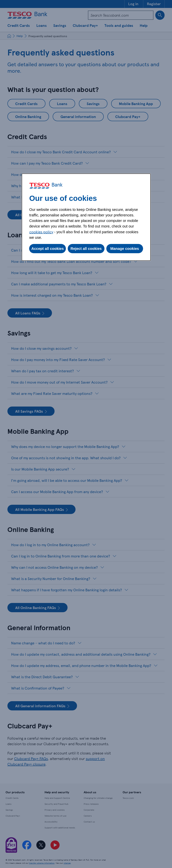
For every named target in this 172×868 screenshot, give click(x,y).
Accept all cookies (48, 249)
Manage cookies (125, 249)
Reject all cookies (86, 249)
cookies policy (41, 232)
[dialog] (86, 217)
